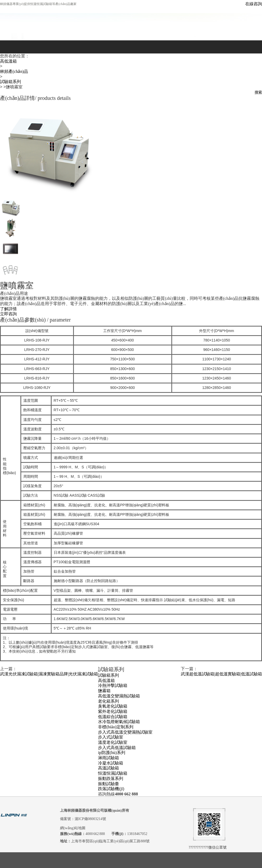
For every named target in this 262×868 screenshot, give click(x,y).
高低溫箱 (8, 61)
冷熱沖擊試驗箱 (113, 685)
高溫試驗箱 (108, 768)
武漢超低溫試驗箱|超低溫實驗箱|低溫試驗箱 (221, 674)
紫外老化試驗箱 (113, 711)
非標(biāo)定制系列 (116, 727)
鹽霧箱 (104, 691)
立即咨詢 (8, 314)
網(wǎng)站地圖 (73, 828)
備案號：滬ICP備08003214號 (83, 819)
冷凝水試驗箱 (111, 763)
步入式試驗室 (111, 737)
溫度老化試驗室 (113, 742)
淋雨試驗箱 (108, 758)
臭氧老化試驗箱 (113, 706)
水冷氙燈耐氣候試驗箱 (119, 722)
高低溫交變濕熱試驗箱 (119, 696)
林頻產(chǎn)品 (14, 71)
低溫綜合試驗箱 (113, 716)
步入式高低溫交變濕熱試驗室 (125, 732)
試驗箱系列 (10, 82)
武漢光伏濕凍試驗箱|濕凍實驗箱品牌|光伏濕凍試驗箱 (49, 674)
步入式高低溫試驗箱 (117, 748)
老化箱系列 (108, 701)
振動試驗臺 (108, 783)
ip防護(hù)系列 (111, 753)
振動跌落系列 (111, 779)
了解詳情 (8, 309)
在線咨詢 (254, 4)
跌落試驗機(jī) (111, 789)
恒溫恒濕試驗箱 (113, 773)
